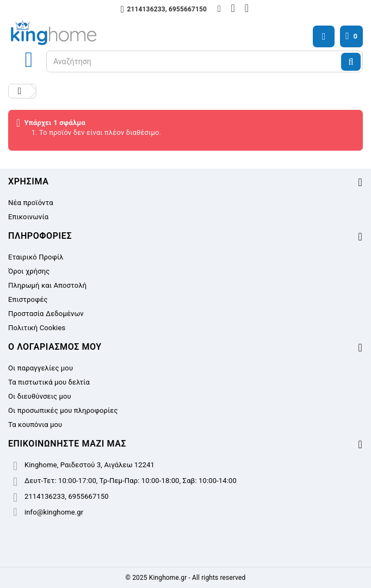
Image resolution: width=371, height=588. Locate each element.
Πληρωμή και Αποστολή (47, 285)
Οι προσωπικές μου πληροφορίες (63, 410)
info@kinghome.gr (54, 512)
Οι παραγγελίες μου (41, 368)
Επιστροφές (28, 299)
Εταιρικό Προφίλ (36, 257)
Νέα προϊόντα (31, 203)
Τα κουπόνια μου (35, 425)
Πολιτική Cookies (37, 328)
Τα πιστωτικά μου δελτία (49, 382)
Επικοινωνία (28, 217)
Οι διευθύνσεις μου (40, 396)
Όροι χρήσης (29, 271)
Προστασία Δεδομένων (46, 314)
